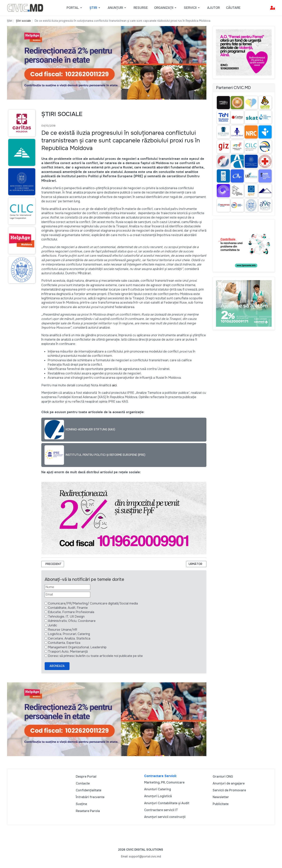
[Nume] (67, 587)
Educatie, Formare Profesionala (71, 612)
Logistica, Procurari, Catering (69, 634)
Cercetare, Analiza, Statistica (69, 638)
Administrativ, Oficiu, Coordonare (72, 621)
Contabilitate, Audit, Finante (68, 608)
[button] (75, 8)
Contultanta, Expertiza (64, 643)
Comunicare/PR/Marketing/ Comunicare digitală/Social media (93, 603)
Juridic (53, 625)
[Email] (67, 595)
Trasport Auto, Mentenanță (68, 652)
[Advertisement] (21, 362)
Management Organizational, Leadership (77, 647)
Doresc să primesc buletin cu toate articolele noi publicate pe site (95, 656)
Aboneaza (57, 666)
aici (114, 385)
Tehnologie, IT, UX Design (66, 617)
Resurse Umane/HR (63, 630)
